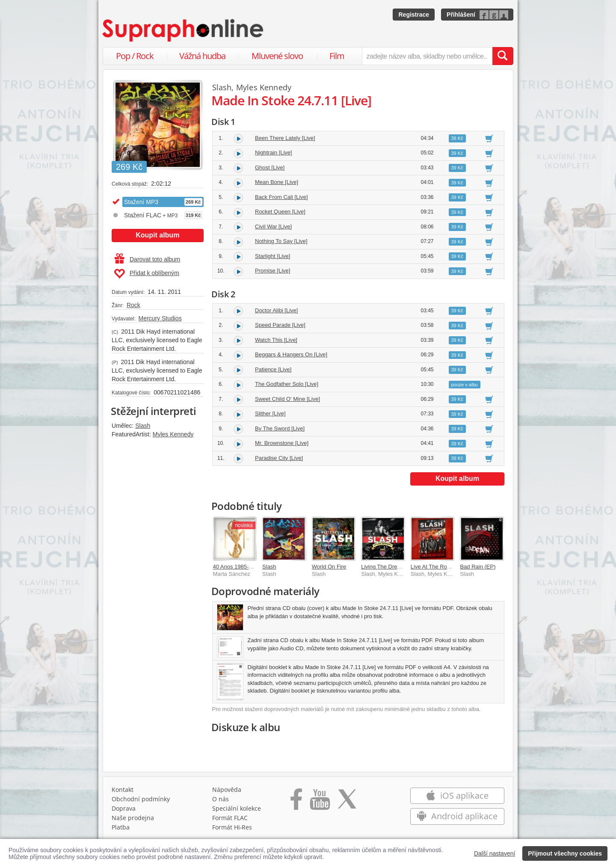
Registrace (414, 15)
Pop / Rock (135, 56)
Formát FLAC (230, 818)
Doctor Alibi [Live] (276, 310)
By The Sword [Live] (280, 428)
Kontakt (123, 789)
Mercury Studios (160, 318)
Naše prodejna (133, 818)
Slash (143, 426)
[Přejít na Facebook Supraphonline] (296, 802)
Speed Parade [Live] (280, 325)
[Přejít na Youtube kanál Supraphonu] (320, 802)
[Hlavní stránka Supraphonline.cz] (184, 30)
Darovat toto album (147, 259)
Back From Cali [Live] (281, 197)
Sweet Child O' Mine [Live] (287, 399)
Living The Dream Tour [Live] (397, 567)
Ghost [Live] (270, 167)
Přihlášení (461, 15)
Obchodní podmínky (141, 799)
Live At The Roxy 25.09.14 (443, 567)
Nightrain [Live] (274, 153)
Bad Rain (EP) (478, 567)
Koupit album (157, 235)
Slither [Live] (270, 413)
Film (337, 56)
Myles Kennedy (173, 434)
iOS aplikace (457, 795)
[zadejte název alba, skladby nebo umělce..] (427, 56)
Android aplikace (457, 816)
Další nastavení (495, 853)
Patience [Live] (273, 369)
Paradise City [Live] (279, 458)
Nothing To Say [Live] (281, 241)
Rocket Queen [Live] (280, 212)
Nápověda (227, 789)
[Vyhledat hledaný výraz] (503, 56)
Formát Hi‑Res (232, 827)
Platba (121, 827)
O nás (221, 799)
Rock (133, 305)
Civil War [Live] (273, 227)
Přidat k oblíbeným (147, 274)
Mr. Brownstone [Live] (282, 443)
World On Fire (329, 567)
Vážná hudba (202, 56)
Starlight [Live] (272, 256)
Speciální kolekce (237, 808)
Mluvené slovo (277, 56)
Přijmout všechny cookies (565, 853)
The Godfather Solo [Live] (287, 384)
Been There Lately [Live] (285, 138)
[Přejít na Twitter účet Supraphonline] (347, 802)
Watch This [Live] (276, 340)
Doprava (124, 808)
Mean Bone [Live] (277, 182)
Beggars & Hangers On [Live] (291, 354)
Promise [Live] (272, 271)
